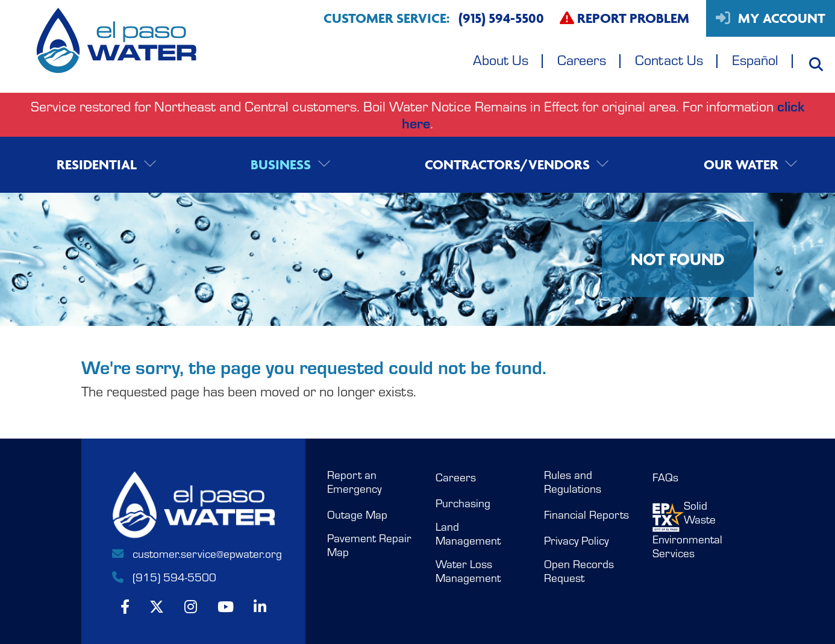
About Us (501, 59)
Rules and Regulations (573, 482)
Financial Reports (586, 514)
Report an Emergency (354, 482)
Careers (582, 59)
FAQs (665, 477)
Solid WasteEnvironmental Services (687, 529)
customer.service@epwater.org (193, 553)
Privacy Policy (576, 540)
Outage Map (357, 514)
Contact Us (669, 59)
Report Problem (624, 18)
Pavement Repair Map (369, 545)
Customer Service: (434, 18)
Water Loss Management (468, 571)
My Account (771, 18)
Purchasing (463, 503)
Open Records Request (579, 571)
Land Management (468, 533)
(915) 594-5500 (163, 577)
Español (755, 59)
